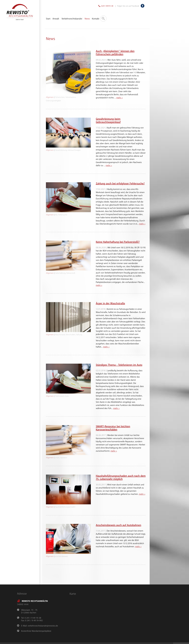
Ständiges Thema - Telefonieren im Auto (119, 365)
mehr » (120, 98)
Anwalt (56, 19)
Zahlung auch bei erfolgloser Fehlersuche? (120, 184)
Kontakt (96, 19)
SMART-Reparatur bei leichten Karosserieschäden (113, 428)
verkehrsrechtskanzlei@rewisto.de (43, 626)
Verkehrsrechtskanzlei (72, 19)
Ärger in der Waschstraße (110, 304)
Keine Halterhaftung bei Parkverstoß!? (118, 242)
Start (48, 19)
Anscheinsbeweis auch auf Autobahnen (119, 525)
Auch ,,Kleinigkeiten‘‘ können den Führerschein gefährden (115, 53)
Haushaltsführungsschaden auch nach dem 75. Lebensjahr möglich (121, 478)
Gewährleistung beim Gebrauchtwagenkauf (108, 121)
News (87, 19)
